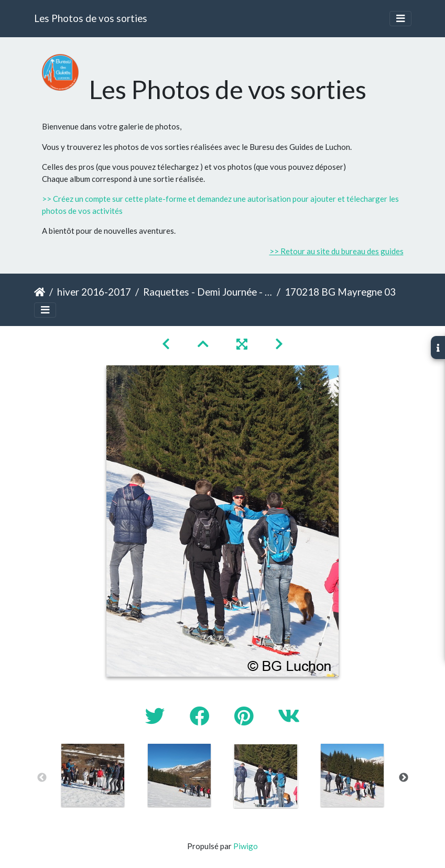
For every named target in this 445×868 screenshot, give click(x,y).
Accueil (40, 292)
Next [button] (404, 778)
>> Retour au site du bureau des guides (337, 251)
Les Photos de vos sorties (91, 18)
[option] (93, 775)
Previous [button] (42, 778)
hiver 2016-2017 (94, 292)
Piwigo (246, 846)
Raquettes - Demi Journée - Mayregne (208, 292)
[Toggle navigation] (400, 19)
